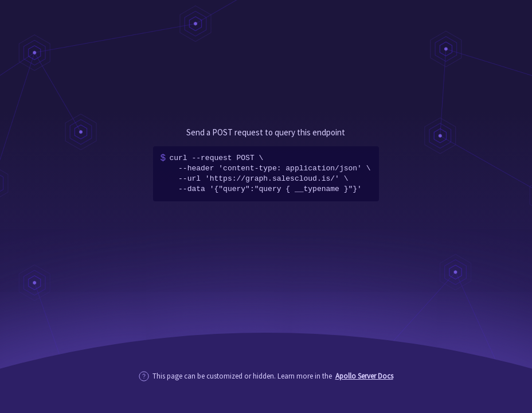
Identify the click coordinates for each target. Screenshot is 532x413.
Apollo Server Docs (364, 376)
